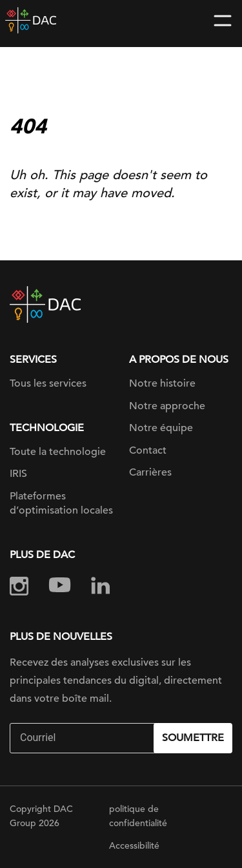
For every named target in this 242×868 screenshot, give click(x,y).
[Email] (83, 738)
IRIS (18, 474)
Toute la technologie (58, 452)
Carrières (150, 472)
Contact (148, 450)
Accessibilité (134, 845)
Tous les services (48, 383)
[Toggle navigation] (223, 21)
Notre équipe (161, 428)
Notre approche (167, 406)
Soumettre (193, 738)
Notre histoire (162, 383)
